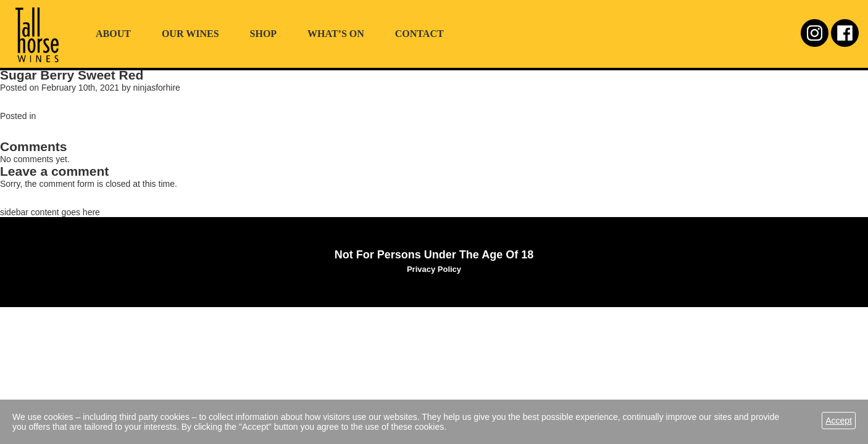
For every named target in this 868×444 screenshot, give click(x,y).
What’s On (336, 34)
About (113, 34)
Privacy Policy (434, 269)
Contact (419, 34)
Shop (264, 34)
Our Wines (190, 34)
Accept (839, 421)
